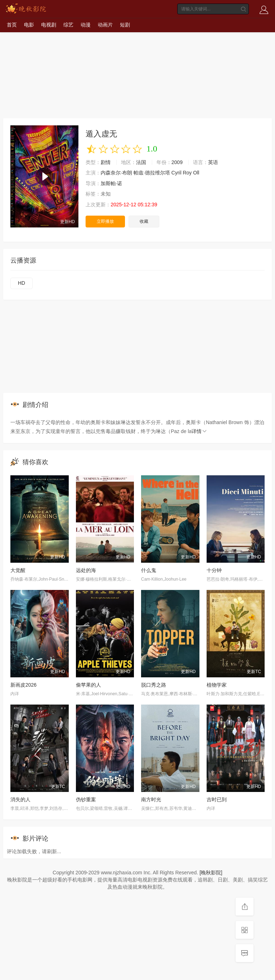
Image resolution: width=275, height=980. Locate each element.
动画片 (105, 25)
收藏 (144, 221)
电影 (29, 25)
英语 (213, 162)
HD (21, 283)
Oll (196, 173)
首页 (12, 25)
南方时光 (151, 799)
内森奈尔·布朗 (116, 173)
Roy (187, 173)
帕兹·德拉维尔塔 (152, 173)
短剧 (125, 25)
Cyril (177, 173)
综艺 (68, 25)
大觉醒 (18, 570)
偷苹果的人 (88, 685)
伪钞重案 (86, 799)
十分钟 (214, 570)
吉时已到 (217, 799)
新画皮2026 (23, 685)
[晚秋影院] (211, 873)
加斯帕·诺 (111, 183)
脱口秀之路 (154, 685)
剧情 (106, 162)
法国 (141, 162)
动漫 (86, 25)
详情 (199, 431)
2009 (177, 162)
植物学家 (217, 685)
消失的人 (20, 799)
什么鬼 (149, 570)
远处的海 (86, 570)
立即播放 (105, 221)
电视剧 (49, 25)
